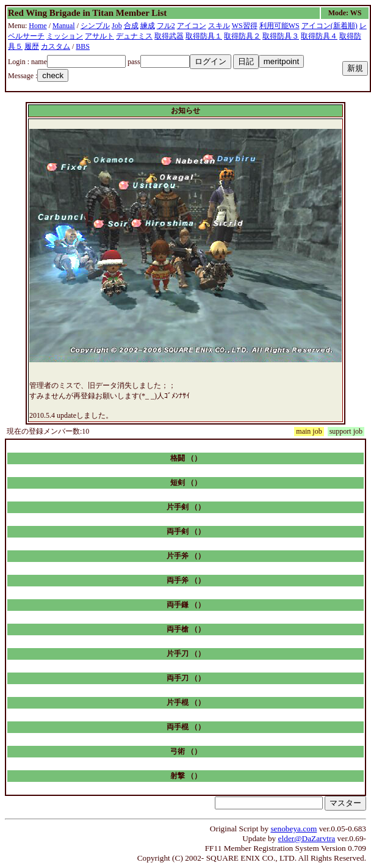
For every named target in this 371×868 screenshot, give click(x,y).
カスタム (56, 46)
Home (38, 26)
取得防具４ (319, 36)
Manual (64, 26)
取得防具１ (204, 36)
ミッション (65, 36)
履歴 (32, 46)
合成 (131, 26)
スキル (219, 26)
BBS (83, 46)
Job (117, 26)
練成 (148, 26)
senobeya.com (294, 829)
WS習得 (245, 26)
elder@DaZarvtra (307, 838)
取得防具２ (242, 36)
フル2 (166, 26)
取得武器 (169, 36)
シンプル (95, 26)
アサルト (99, 36)
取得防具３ (281, 36)
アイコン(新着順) (330, 26)
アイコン (192, 26)
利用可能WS (279, 26)
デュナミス (134, 36)
